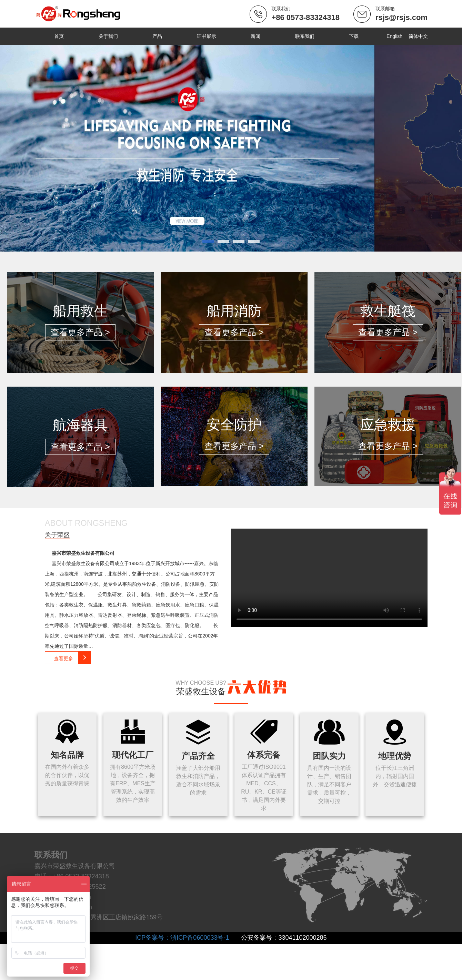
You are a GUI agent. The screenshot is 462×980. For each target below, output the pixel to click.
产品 (157, 36)
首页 (59, 36)
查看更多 (72, 657)
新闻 (255, 36)
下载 (353, 36)
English (394, 36)
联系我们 (304, 36)
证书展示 (206, 36)
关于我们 (108, 36)
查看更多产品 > (80, 332)
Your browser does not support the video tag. (329, 578)
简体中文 (418, 36)
